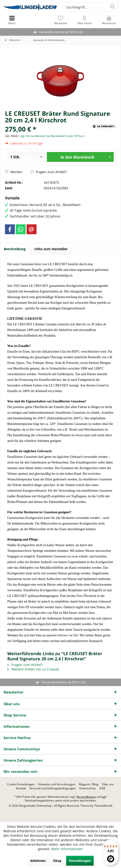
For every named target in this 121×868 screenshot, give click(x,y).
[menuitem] (109, 20)
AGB (102, 788)
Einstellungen (80, 861)
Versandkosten (86, 797)
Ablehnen (38, 861)
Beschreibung (15, 249)
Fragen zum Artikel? (49, 172)
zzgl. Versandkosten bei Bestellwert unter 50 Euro (52, 136)
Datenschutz (88, 788)
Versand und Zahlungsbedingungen (53, 788)
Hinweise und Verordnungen (57, 784)
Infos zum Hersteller (51, 249)
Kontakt (21, 788)
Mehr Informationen (67, 849)
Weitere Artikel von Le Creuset (33, 669)
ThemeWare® (103, 806)
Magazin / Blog (89, 784)
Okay (57, 861)
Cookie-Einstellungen (21, 784)
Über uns (108, 784)
